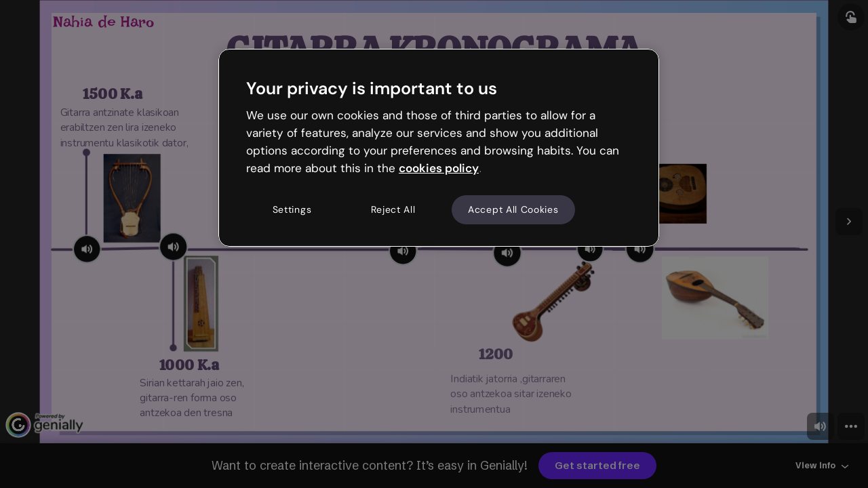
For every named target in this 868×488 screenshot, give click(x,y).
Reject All (393, 209)
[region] (439, 148)
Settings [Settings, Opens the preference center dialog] (292, 209)
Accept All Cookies (513, 209)
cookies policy (439, 168)
